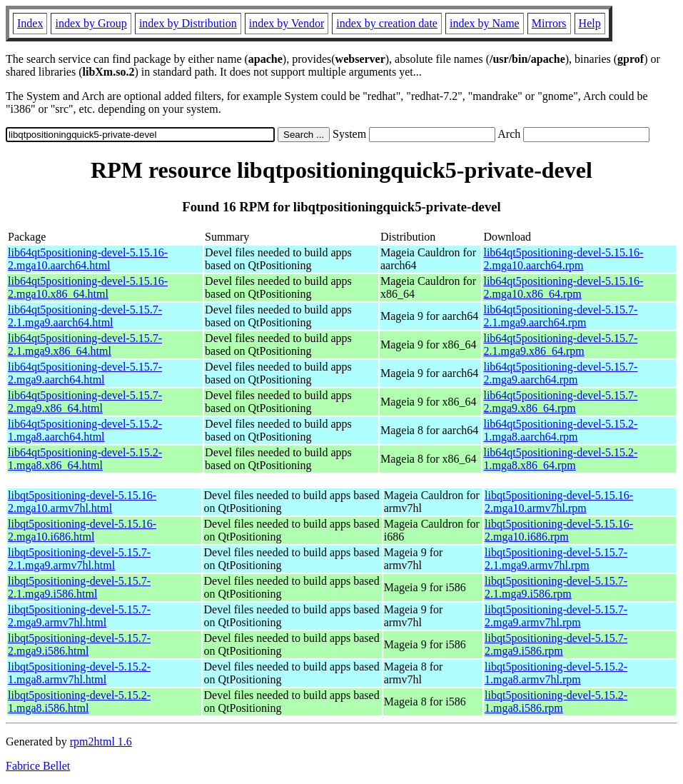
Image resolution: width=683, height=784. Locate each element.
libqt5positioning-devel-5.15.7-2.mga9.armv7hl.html (79, 616)
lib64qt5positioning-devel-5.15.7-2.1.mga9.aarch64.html (85, 316)
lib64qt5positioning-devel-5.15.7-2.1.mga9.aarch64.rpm (560, 316)
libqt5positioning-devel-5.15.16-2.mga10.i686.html (82, 530)
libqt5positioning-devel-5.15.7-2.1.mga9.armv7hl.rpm (556, 559)
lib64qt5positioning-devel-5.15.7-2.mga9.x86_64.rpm (560, 402)
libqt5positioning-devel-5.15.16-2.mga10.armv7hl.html (82, 502)
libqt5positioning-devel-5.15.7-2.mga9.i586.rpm (556, 644)
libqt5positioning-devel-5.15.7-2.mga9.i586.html (79, 644)
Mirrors (549, 23)
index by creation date (387, 23)
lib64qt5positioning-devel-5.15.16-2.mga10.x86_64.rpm (563, 287)
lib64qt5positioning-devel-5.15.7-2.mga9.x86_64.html (85, 402)
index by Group (91, 23)
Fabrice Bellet (38, 766)
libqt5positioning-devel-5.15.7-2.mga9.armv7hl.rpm (556, 616)
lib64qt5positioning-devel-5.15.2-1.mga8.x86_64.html (85, 459)
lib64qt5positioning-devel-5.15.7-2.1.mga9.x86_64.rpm (560, 345)
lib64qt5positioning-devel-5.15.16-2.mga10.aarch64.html (88, 259)
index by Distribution (188, 23)
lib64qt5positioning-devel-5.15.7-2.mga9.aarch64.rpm (560, 373)
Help (590, 23)
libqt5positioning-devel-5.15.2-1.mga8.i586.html (79, 702)
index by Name (485, 23)
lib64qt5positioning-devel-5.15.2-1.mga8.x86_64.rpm (560, 459)
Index (30, 23)
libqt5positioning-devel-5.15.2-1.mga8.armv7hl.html (79, 673)
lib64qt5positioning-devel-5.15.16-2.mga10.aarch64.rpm (563, 259)
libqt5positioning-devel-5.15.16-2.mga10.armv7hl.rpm (559, 502)
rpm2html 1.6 (101, 742)
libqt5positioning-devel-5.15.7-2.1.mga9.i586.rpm (556, 587)
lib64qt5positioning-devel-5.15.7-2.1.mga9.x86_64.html (85, 345)
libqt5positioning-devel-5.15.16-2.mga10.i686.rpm (559, 530)
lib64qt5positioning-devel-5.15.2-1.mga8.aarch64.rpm (560, 430)
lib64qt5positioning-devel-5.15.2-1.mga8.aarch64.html (85, 430)
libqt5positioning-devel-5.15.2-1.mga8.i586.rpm (556, 702)
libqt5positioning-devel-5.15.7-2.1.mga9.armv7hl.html (79, 559)
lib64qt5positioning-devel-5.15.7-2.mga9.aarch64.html (85, 373)
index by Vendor (287, 23)
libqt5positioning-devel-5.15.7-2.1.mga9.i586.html (79, 587)
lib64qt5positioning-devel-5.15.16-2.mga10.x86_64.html (88, 287)
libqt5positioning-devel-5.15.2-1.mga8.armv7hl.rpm (556, 673)
